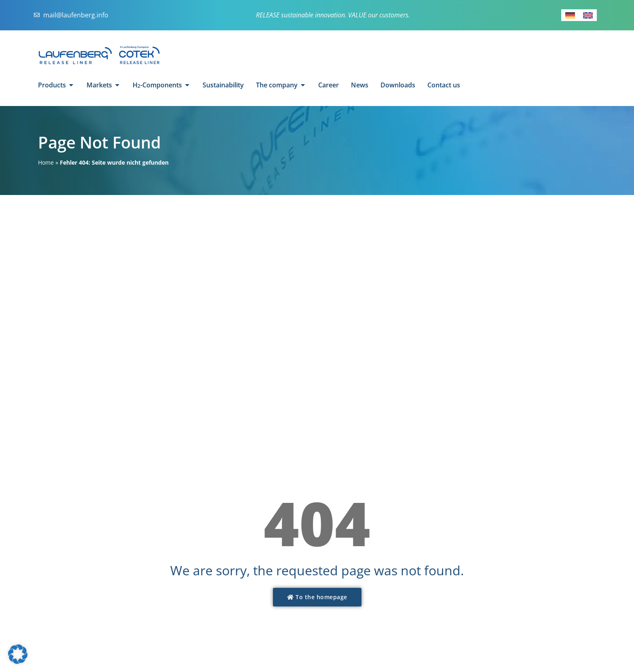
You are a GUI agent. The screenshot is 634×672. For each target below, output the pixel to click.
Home (46, 162)
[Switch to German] (570, 15)
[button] (18, 654)
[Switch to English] (588, 15)
